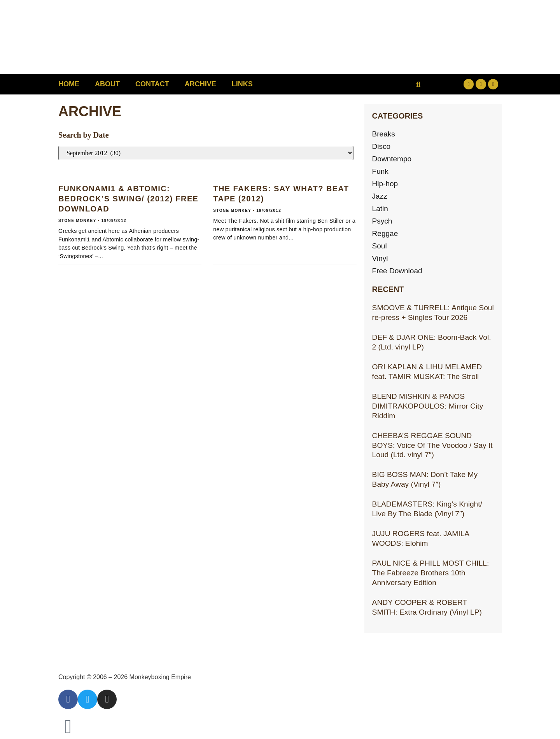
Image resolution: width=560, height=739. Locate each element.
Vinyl (380, 258)
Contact (152, 84)
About (107, 84)
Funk (381, 171)
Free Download (397, 271)
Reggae (385, 233)
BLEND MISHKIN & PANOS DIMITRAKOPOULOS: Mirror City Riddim (428, 406)
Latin (380, 209)
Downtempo (392, 159)
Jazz (380, 196)
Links (242, 84)
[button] (418, 84)
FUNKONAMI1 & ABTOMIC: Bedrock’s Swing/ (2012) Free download (128, 199)
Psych (382, 221)
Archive (200, 84)
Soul (380, 246)
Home (69, 84)
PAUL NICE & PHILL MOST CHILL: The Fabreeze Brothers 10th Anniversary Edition (431, 573)
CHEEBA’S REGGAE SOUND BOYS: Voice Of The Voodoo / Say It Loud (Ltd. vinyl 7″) (432, 445)
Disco (381, 146)
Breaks (384, 134)
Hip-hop (385, 184)
